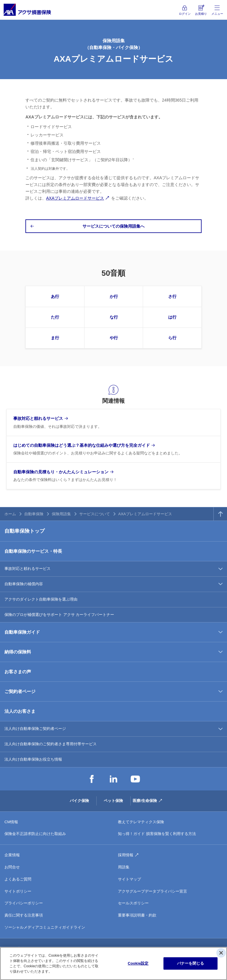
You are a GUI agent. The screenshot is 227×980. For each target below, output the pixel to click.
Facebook (92, 779)
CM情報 (11, 822)
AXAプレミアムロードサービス (75, 198)
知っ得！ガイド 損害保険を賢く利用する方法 (157, 834)
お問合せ (12, 867)
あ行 (55, 296)
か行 (114, 296)
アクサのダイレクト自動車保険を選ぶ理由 (41, 599)
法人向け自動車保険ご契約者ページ (35, 729)
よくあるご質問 (18, 879)
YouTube (135, 779)
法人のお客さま (20, 711)
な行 (114, 317)
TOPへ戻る (220, 514)
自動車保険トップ (25, 531)
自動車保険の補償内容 (24, 584)
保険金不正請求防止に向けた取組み (35, 834)
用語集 (124, 867)
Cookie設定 (138, 963)
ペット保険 (113, 801)
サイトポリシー (18, 891)
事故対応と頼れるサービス (27, 569)
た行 (55, 317)
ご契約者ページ (20, 691)
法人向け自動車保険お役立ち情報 (33, 759)
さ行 (172, 296)
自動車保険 (34, 514)
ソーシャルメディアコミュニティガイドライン (45, 927)
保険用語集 (61, 514)
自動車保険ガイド (22, 632)
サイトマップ (129, 879)
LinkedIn (113, 779)
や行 (114, 338)
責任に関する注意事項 (24, 915)
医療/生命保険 (145, 801)
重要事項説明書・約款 (137, 915)
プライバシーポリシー (24, 903)
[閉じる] (221, 953)
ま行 (55, 338)
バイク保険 (79, 801)
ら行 (172, 338)
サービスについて (95, 514)
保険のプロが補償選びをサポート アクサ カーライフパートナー (59, 615)
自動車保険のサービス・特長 (33, 551)
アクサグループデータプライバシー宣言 (153, 891)
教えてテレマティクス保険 (141, 822)
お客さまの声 (18, 672)
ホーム (10, 514)
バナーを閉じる (191, 963)
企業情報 (12, 855)
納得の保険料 (18, 652)
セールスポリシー (133, 903)
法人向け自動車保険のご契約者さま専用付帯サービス (51, 744)
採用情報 (126, 855)
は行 (172, 317)
